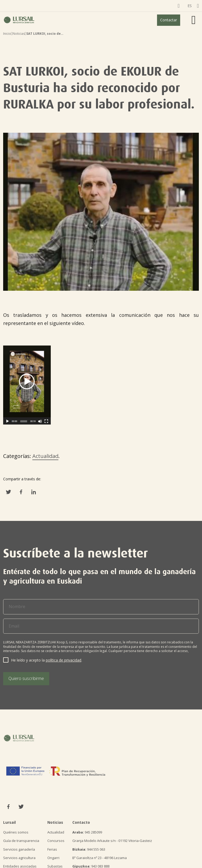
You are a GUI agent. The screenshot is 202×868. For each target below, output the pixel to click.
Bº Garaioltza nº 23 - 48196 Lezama (100, 858)
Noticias (19, 34)
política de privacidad (64, 660)
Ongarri (53, 858)
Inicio (7, 34)
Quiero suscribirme (26, 678)
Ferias (52, 849)
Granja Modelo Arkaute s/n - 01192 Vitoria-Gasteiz (112, 841)
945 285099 (87, 832)
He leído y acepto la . (47, 660)
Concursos (56, 841)
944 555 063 (89, 849)
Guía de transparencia (21, 841)
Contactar (169, 20)
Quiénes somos (16, 832)
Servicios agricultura (19, 858)
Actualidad (45, 456)
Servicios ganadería (19, 849)
